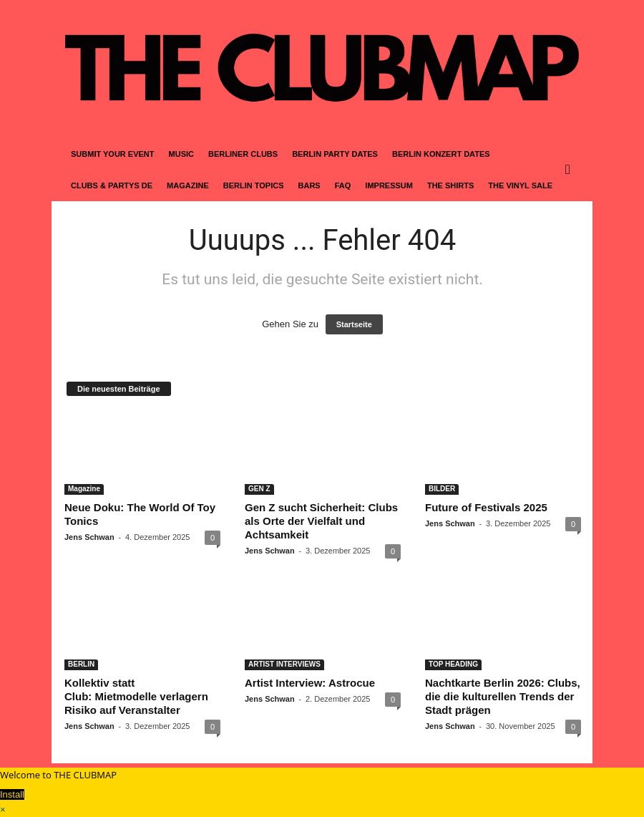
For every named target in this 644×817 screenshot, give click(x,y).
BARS (309, 185)
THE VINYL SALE (520, 185)
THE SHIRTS (450, 185)
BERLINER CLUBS (243, 154)
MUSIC (181, 154)
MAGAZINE (188, 185)
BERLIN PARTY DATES (335, 154)
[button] (571, 170)
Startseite (354, 324)
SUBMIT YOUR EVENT (113, 154)
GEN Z (259, 489)
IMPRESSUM (389, 185)
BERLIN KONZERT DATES (441, 154)
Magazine (84, 489)
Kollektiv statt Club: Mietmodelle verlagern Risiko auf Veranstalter (136, 696)
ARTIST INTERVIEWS (284, 664)
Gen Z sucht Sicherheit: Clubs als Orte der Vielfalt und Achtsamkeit (321, 521)
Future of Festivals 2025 (486, 507)
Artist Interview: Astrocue (310, 683)
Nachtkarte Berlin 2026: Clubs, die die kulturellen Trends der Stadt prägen (503, 696)
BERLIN (81, 664)
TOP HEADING (453, 664)
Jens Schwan (89, 537)
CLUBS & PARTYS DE (112, 185)
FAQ (343, 185)
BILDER (442, 489)
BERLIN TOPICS (254, 185)
